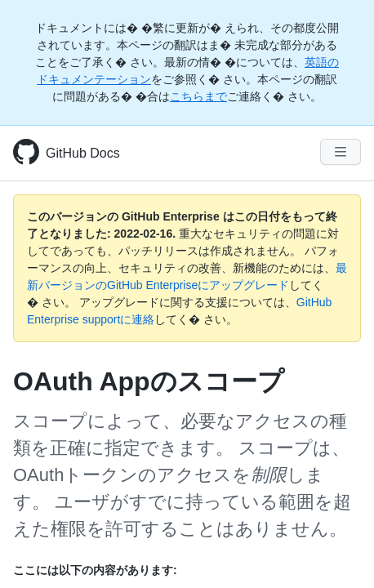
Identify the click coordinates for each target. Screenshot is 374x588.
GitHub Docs (83, 153)
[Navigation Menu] (341, 152)
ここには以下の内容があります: (95, 570)
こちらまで (198, 96)
